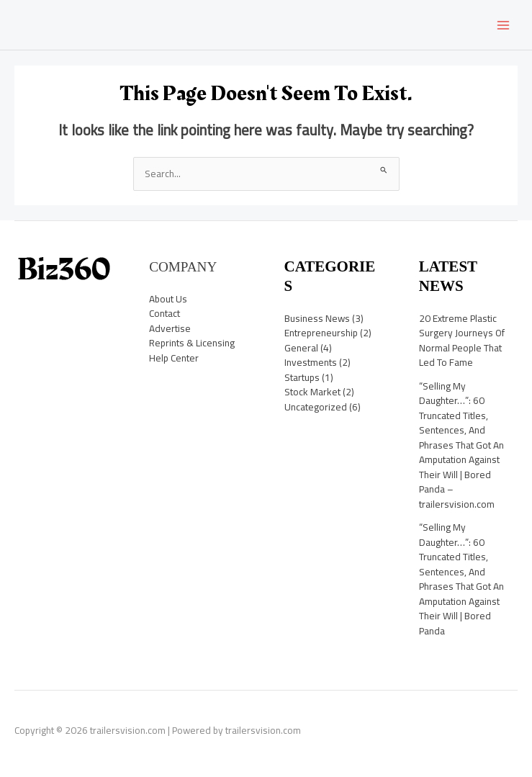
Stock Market (312, 392)
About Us (168, 299)
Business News (317, 318)
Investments (311, 362)
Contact (164, 313)
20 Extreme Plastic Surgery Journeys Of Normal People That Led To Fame (462, 341)
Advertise (170, 328)
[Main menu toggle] (504, 25)
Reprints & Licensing (192, 343)
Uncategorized (316, 407)
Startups (302, 377)
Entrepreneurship (321, 333)
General (301, 348)
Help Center (174, 358)
